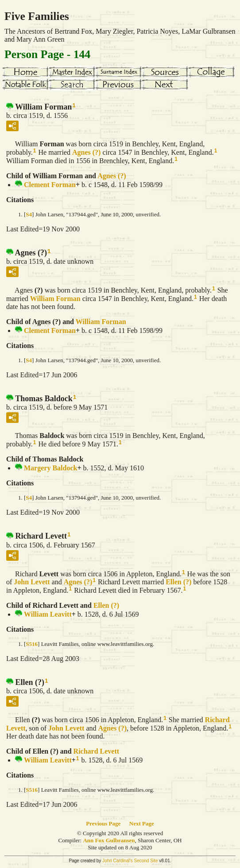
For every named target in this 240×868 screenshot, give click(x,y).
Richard (97, 751)
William (55, 299)
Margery (50, 468)
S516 (32, 644)
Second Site (146, 861)
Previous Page (103, 823)
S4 (29, 214)
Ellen (178, 582)
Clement (50, 185)
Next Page (142, 823)
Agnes (86, 152)
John (32, 582)
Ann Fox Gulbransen (109, 840)
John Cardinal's (118, 861)
